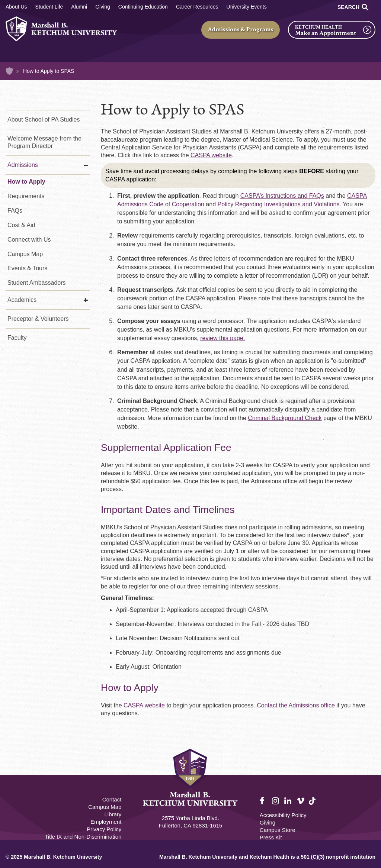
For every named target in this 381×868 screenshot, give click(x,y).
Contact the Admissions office (296, 705)
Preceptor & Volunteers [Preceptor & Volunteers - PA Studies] (38, 319)
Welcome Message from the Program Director (44, 142)
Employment (106, 822)
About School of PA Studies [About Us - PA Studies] (44, 120)
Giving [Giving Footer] (268, 822)
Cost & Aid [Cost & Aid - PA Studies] (21, 225)
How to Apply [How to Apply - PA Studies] (26, 182)
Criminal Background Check (285, 418)
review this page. (222, 338)
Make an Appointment (326, 33)
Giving (103, 7)
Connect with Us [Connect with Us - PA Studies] (29, 240)
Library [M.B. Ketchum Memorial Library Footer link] (113, 814)
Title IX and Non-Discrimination (83, 837)
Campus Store (278, 830)
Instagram (276, 801)
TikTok (313, 805)
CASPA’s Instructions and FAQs (282, 196)
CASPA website (211, 155)
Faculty (17, 338)
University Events (247, 7)
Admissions (23, 165)
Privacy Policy (104, 829)
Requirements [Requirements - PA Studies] (26, 196)
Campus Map (25, 254)
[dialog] (359, 846)
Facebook (264, 801)
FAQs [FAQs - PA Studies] (15, 211)
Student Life (49, 7)
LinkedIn (288, 801)
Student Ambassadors (37, 283)
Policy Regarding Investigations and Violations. (279, 204)
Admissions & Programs (241, 29)
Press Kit (271, 837)
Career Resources (197, 7)
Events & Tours (27, 268)
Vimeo (301, 801)
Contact (112, 799)
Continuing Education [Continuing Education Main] (143, 7)
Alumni (79, 7)
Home (9, 71)
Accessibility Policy (283, 815)
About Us (16, 7)
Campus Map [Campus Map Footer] (105, 807)
